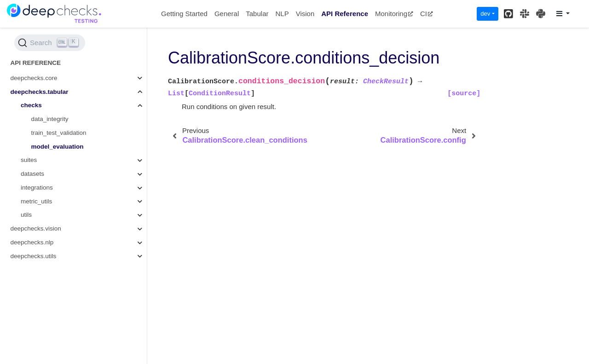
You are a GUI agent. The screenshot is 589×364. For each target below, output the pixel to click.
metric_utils (36, 201)
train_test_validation (59, 133)
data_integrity (50, 119)
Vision (305, 14)
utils (26, 215)
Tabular (257, 14)
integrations (37, 188)
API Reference (345, 14)
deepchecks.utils (34, 256)
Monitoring (394, 14)
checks (31, 105)
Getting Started (184, 14)
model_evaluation (58, 147)
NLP (282, 14)
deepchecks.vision (36, 228)
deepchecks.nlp (32, 242)
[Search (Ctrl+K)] (50, 43)
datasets (32, 174)
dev (485, 14)
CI (427, 14)
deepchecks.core (34, 78)
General (227, 14)
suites (29, 160)
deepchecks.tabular (40, 92)
